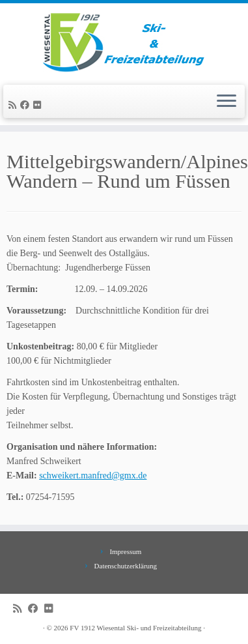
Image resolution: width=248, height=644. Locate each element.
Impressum (125, 551)
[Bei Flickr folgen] (39, 105)
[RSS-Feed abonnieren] (14, 105)
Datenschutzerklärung (126, 566)
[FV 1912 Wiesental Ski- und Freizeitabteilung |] (124, 42)
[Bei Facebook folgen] (27, 105)
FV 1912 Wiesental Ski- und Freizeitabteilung (135, 628)
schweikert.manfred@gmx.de (93, 476)
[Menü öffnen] (227, 102)
